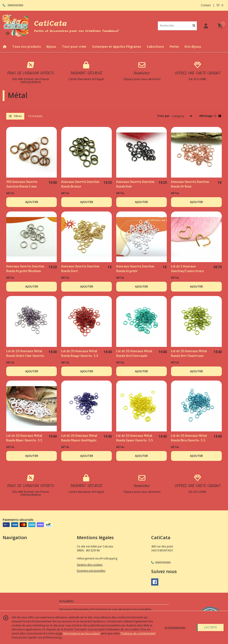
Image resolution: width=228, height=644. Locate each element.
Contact (206, 5)
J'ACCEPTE (211, 627)
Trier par (163, 116)
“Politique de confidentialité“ (138, 633)
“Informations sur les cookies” (81, 633)
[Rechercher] (194, 26)
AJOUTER (32, 202)
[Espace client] (206, 26)
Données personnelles (91, 571)
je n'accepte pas (175, 627)
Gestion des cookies (90, 565)
